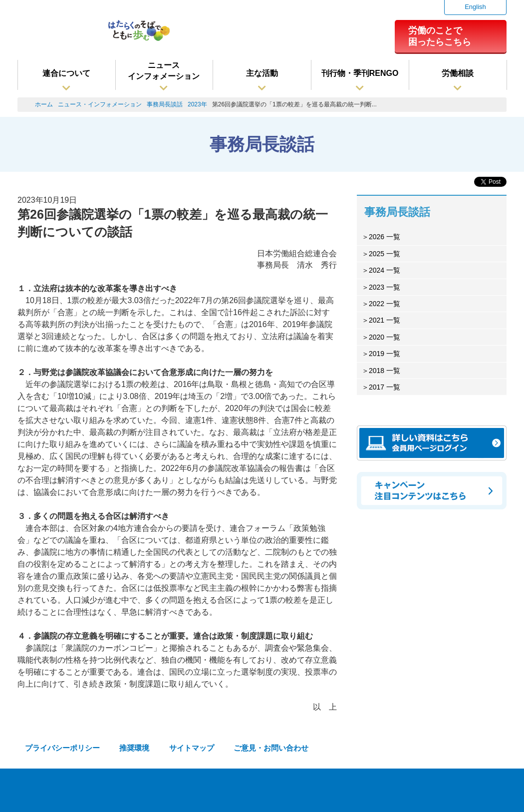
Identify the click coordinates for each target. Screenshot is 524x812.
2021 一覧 (385, 320)
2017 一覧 (385, 387)
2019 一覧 (385, 354)
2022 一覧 (385, 304)
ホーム (44, 104)
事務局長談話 (165, 104)
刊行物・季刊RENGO (360, 73)
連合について (66, 73)
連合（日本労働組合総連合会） (58, 34)
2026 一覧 (385, 237)
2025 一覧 (385, 254)
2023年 (197, 104)
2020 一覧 (385, 337)
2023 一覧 (385, 287)
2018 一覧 (385, 371)
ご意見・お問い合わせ (271, 748)
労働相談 (458, 73)
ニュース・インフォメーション (100, 104)
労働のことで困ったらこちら (440, 36)
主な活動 (262, 73)
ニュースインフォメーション (164, 71)
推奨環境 (134, 748)
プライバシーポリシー (62, 748)
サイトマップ (192, 748)
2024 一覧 (385, 270)
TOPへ (499, 792)
